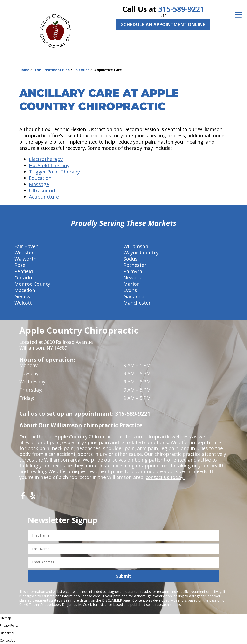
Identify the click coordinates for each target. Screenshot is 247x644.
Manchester (137, 303)
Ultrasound (42, 190)
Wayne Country (141, 253)
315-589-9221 (181, 9)
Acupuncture (44, 197)
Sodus (130, 259)
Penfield (24, 271)
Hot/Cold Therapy (49, 165)
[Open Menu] (238, 15)
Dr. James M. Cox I (76, 605)
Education (40, 178)
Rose (20, 265)
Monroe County (32, 284)
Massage (39, 184)
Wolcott (23, 303)
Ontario (23, 278)
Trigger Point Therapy (54, 172)
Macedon (25, 290)
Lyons (130, 290)
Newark (132, 278)
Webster (24, 253)
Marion (132, 284)
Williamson (136, 246)
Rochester (135, 265)
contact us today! (165, 477)
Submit (124, 576)
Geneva (23, 296)
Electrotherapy (46, 159)
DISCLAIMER (112, 600)
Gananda (134, 296)
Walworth (26, 259)
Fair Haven (27, 246)
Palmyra (133, 271)
